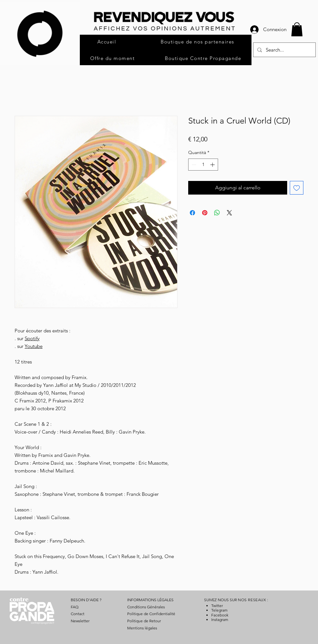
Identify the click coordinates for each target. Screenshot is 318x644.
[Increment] (213, 165)
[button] (297, 29)
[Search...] (284, 50)
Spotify (32, 338)
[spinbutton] (203, 165)
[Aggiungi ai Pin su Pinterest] (205, 213)
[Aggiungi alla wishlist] (297, 188)
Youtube (34, 346)
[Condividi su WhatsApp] (217, 213)
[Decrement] (193, 165)
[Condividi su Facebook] (192, 213)
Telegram (219, 610)
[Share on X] (229, 213)
